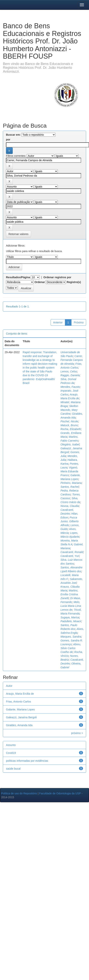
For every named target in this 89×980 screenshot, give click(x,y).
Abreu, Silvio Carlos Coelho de (71, 648)
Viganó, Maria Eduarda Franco (69, 471)
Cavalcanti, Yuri (70, 556)
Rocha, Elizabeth (71, 429)
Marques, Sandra (71, 637)
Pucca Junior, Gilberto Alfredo (70, 521)
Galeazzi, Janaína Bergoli (21, 717)
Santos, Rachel (70, 487)
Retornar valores (18, 234)
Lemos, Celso (69, 371)
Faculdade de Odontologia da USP (60, 793)
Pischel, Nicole (69, 421)
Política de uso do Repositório (19, 793)
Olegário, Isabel (70, 444)
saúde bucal (13, 769)
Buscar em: (13, 135)
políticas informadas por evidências (27, 761)
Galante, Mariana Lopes (20, 709)
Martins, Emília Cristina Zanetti (69, 594)
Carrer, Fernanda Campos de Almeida (72, 360)
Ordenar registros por (57, 277)
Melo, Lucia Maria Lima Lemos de (71, 606)
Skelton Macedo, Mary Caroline (69, 410)
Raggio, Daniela (70, 375)
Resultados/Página (18, 277)
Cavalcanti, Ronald (72, 552)
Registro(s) (74, 282)
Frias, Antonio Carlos (18, 702)
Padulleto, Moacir (71, 621)
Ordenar (40, 282)
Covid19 (11, 753)
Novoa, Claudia (70, 506)
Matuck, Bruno (69, 425)
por (8, 140)
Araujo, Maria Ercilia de (20, 694)
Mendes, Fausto (70, 387)
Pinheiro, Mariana (71, 483)
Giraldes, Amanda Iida (19, 725)
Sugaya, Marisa (70, 617)
